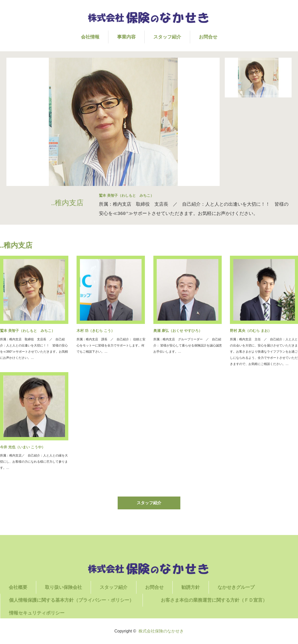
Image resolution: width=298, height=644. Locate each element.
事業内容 (126, 37)
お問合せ (208, 37)
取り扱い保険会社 (63, 587)
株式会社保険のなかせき (161, 631)
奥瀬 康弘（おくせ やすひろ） (178, 331)
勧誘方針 (191, 587)
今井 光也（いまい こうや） (23, 447)
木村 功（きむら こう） (96, 331)
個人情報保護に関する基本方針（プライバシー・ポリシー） (71, 600)
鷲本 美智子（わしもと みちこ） (27, 331)
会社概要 (18, 587)
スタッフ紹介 (167, 37)
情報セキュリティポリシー (37, 613)
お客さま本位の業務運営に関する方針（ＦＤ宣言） (223, 600)
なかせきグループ (236, 587)
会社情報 (90, 37)
